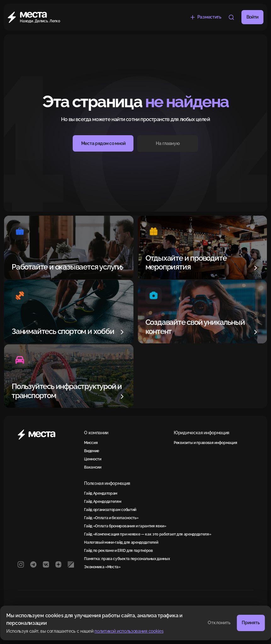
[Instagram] (21, 564)
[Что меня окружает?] (231, 17)
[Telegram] (33, 564)
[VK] (46, 564)
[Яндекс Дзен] (59, 564)
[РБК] (71, 564)
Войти (252, 17)
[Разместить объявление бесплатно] (205, 17)
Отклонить (219, 623)
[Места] (41, 17)
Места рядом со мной (103, 143)
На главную (168, 143)
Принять (251, 623)
